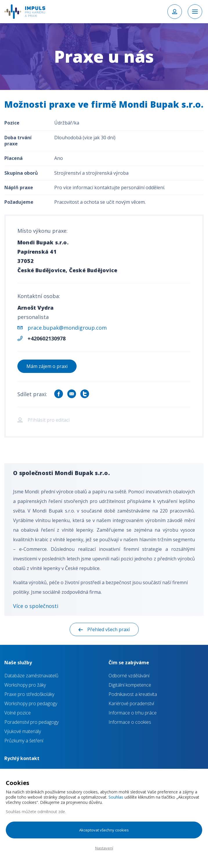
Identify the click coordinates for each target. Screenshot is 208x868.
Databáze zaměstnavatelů (31, 676)
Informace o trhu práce (133, 713)
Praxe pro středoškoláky (29, 694)
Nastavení (104, 848)
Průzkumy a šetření (24, 741)
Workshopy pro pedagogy (31, 703)
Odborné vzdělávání (129, 676)
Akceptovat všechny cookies (104, 830)
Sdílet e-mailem (72, 394)
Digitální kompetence (130, 685)
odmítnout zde (51, 812)
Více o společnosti (36, 606)
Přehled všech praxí (108, 629)
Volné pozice (18, 713)
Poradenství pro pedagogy (31, 722)
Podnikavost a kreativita (133, 694)
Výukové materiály (23, 731)
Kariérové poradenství (131, 703)
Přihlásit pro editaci (49, 420)
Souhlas (116, 797)
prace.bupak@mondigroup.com (67, 328)
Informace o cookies (130, 722)
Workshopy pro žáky (25, 685)
